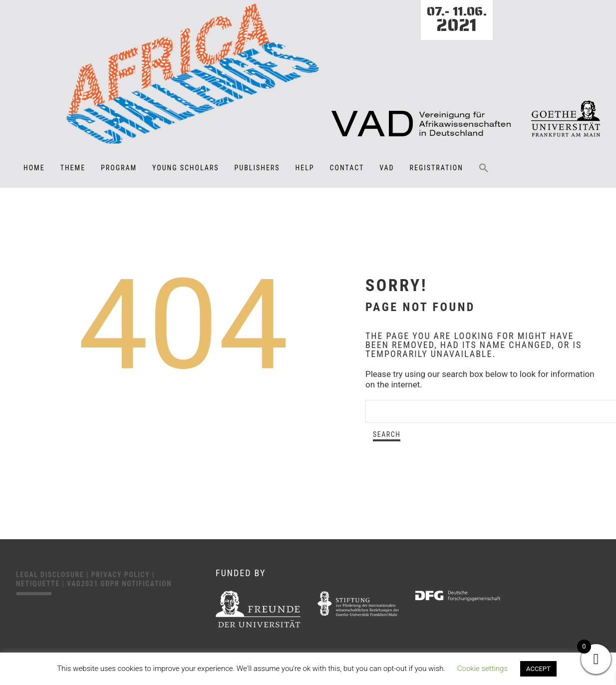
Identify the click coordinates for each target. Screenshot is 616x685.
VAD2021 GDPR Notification (119, 584)
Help (305, 168)
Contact (347, 168)
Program (119, 168)
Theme (73, 168)
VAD (387, 168)
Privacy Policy (122, 575)
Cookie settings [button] (482, 669)
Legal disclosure (51, 575)
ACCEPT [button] (538, 669)
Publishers (257, 168)
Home (34, 168)
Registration (437, 168)
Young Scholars (185, 168)
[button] (484, 175)
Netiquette (39, 584)
